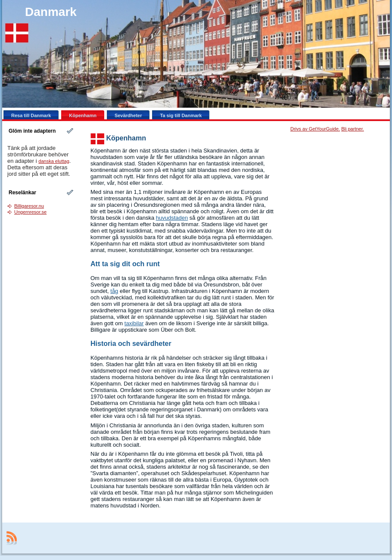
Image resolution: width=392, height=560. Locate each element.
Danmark (51, 12)
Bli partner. (353, 129)
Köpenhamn (126, 138)
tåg (114, 291)
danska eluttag (54, 161)
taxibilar (134, 323)
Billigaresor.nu (29, 206)
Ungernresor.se (30, 212)
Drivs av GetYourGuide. (315, 129)
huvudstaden (172, 218)
